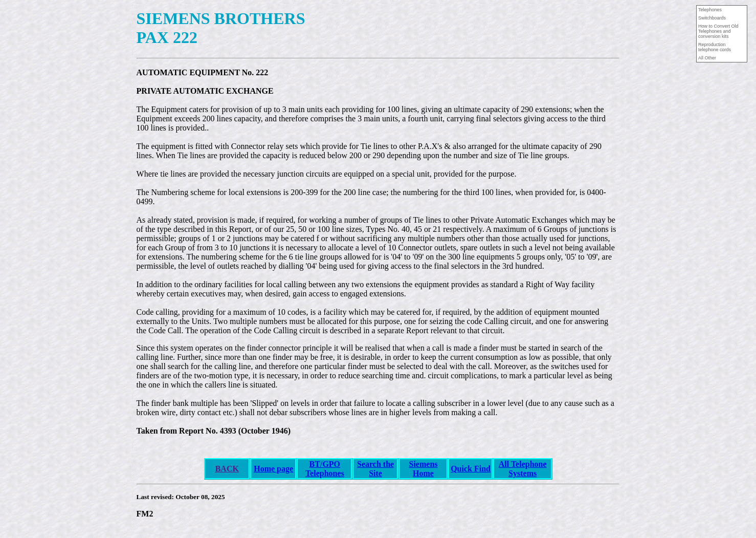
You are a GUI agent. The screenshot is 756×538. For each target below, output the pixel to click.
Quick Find (471, 469)
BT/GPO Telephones (325, 469)
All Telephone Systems (523, 469)
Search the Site (375, 469)
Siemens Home (424, 469)
